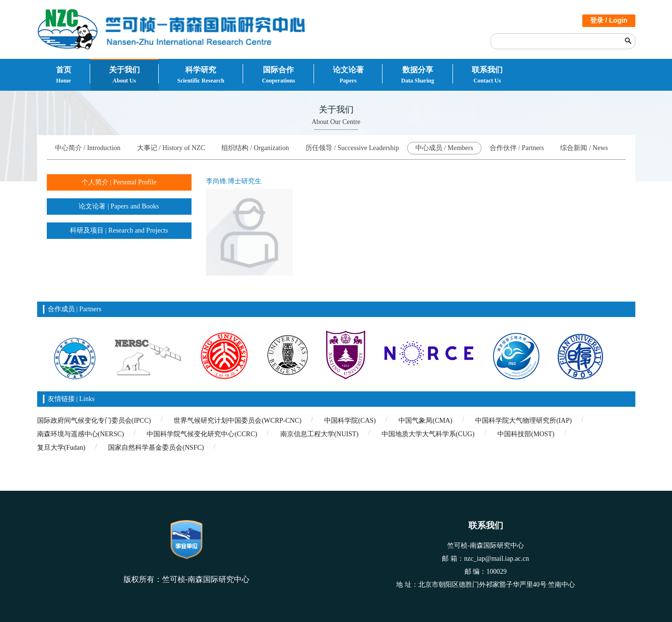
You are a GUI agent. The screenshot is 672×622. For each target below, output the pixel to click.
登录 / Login (609, 20)
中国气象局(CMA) (425, 421)
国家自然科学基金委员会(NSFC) (156, 448)
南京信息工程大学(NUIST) (320, 434)
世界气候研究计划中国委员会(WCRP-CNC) (237, 421)
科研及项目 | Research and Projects (119, 230)
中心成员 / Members (444, 148)
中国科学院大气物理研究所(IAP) (523, 421)
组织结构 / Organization (255, 148)
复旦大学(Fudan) (61, 448)
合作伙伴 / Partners (517, 148)
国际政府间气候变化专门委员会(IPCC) (94, 421)
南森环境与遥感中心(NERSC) (81, 434)
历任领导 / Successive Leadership (352, 148)
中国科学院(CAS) (350, 421)
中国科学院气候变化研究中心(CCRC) (202, 434)
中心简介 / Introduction (88, 148)
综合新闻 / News (584, 148)
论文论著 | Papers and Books (119, 206)
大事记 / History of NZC (171, 148)
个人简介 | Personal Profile (119, 182)
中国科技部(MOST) (526, 434)
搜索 (628, 41)
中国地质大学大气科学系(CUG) (428, 434)
